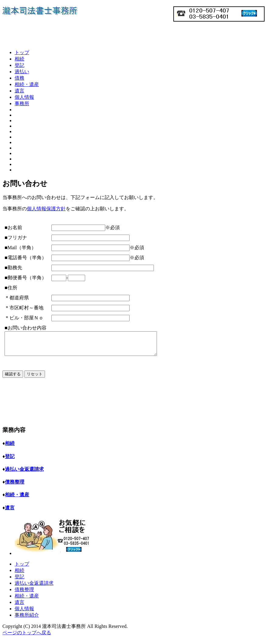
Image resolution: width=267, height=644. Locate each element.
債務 (19, 78)
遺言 (19, 91)
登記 (19, 65)
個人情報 (24, 97)
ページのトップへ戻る (27, 638)
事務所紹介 (27, 620)
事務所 (22, 103)
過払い (22, 72)
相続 (19, 59)
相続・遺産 (27, 84)
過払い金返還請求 (34, 589)
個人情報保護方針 (46, 209)
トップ (22, 52)
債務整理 (24, 595)
